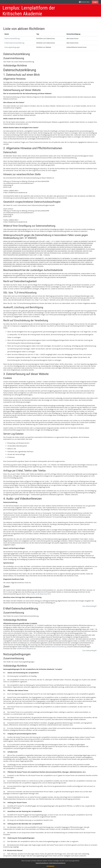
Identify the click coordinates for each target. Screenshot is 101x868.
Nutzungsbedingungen (12, 47)
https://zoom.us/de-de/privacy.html (39, 594)
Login (95, 2)
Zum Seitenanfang (90, 606)
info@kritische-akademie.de (26, 649)
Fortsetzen (50, 866)
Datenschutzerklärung (12, 38)
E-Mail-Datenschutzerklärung (14, 43)
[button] (85, 2)
